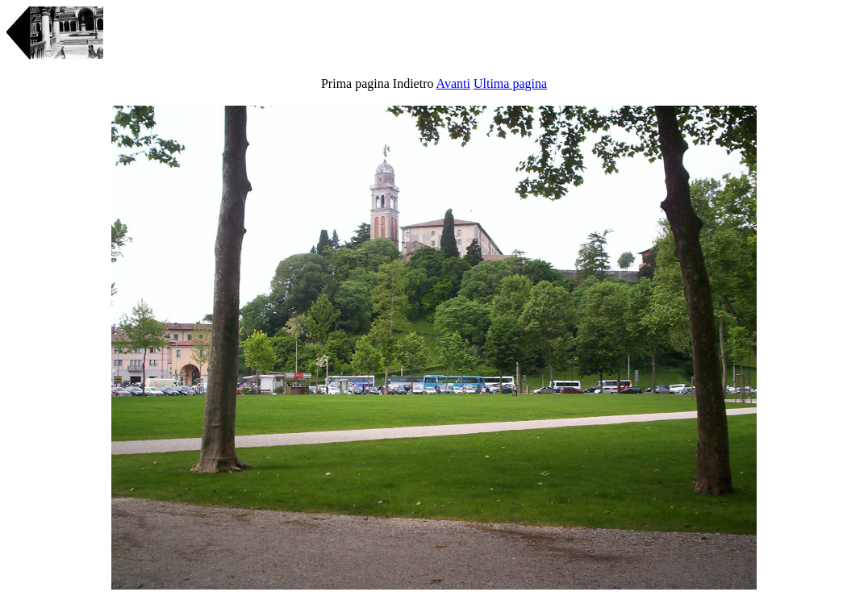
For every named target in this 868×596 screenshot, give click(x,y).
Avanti (453, 83)
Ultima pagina (510, 83)
